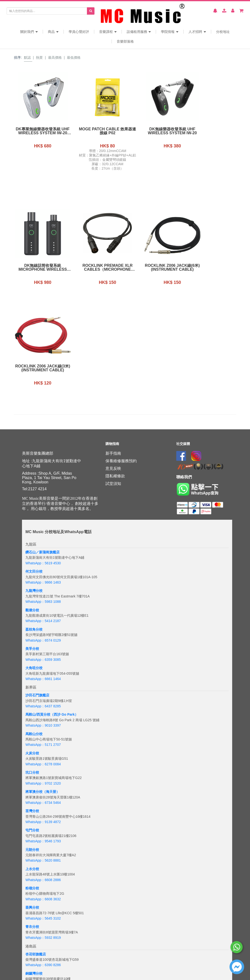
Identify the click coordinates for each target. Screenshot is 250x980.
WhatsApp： (35, 969)
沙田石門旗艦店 (37, 595)
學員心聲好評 (79, 32)
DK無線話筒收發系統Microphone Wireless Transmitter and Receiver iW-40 (211, 131)
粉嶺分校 (32, 788)
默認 (27, 58)
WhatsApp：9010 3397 (43, 625)
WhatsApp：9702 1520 (43, 683)
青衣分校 (32, 826)
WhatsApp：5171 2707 (43, 644)
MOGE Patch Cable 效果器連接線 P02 (96, 131)
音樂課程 (108, 32)
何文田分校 (34, 471)
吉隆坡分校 (34, 958)
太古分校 (32, 892)
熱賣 (39, 58)
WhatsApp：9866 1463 (43, 482)
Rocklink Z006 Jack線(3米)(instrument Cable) (154, 268)
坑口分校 (32, 672)
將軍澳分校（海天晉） (42, 691)
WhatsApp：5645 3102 (43, 818)
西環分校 (32, 911)
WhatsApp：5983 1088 (43, 501)
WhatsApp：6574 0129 (43, 539)
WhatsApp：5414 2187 (43, 520)
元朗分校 (32, 749)
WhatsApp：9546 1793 (43, 740)
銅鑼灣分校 (34, 873)
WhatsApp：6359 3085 (43, 559)
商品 (53, 32)
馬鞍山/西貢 (34, 614)
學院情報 (170, 32)
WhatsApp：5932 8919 (43, 837)
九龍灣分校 (34, 490)
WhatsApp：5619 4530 (43, 462)
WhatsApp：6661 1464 (43, 578)
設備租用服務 (139, 32)
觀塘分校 (32, 509)
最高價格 (55, 58)
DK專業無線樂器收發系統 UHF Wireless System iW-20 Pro (39, 131)
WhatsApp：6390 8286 (43, 864)
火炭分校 (32, 653)
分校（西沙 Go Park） (61, 614)
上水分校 (32, 768)
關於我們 (29, 32)
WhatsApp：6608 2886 (43, 779)
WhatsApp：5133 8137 (43, 942)
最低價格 (74, 58)
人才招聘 (197, 32)
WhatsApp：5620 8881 (43, 760)
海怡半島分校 (36, 931)
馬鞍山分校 (34, 633)
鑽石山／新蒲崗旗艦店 (42, 452)
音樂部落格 (125, 41)
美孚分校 (32, 548)
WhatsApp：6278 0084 (43, 663)
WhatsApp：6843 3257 (43, 903)
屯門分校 (32, 730)
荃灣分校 (32, 710)
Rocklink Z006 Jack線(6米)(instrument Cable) (96, 268)
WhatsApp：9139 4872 (43, 721)
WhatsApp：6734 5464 (43, 702)
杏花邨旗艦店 (36, 853)
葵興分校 (32, 807)
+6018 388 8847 (57, 969)
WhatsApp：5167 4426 (43, 884)
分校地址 (223, 32)
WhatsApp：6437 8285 (43, 605)
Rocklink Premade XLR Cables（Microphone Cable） (39, 268)
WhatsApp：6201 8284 (43, 922)
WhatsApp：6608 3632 (43, 798)
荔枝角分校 (34, 529)
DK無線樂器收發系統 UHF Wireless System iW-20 (154, 131)
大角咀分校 (34, 567)
